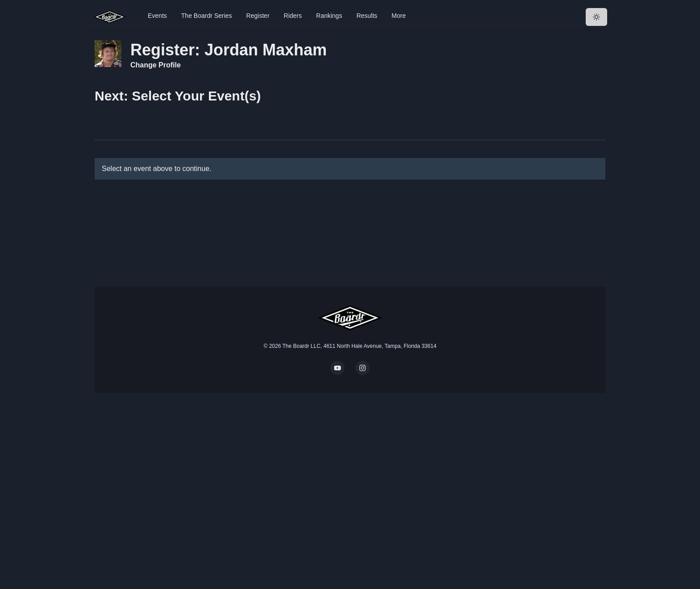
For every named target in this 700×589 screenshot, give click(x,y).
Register (258, 16)
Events (157, 16)
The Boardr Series (207, 16)
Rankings (329, 16)
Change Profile (156, 65)
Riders (293, 16)
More (399, 16)
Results (367, 16)
